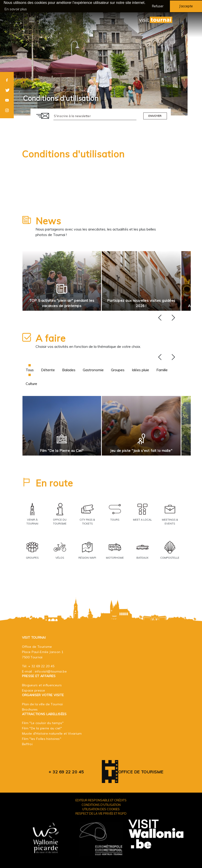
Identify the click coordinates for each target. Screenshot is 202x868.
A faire (51, 338)
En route (54, 483)
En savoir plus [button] (16, 9)
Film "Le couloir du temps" (43, 723)
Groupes (118, 370)
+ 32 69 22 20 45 (41, 666)
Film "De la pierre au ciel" (42, 728)
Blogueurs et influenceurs (42, 685)
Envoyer (155, 116)
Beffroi (27, 744)
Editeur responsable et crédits (101, 800)
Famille (162, 370)
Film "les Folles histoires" (42, 739)
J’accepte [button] (186, 6)
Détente (48, 370)
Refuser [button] (158, 6)
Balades (69, 370)
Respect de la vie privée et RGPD (101, 813)
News (48, 221)
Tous (30, 370)
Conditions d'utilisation (73, 154)
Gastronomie (93, 370)
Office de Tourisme (141, 772)
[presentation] (160, 318)
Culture (31, 383)
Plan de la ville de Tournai (42, 704)
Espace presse (34, 690)
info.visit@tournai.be (51, 671)
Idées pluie (140, 370)
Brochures (30, 709)
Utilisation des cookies (101, 809)
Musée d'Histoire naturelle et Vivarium (52, 733)
